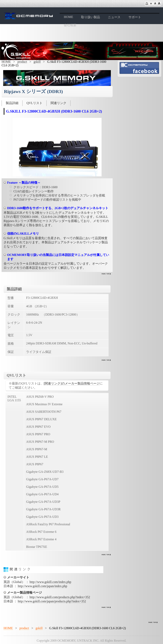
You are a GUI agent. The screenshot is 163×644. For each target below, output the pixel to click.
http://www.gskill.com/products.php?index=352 (60, 597)
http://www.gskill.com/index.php (50, 582)
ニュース (114, 17)
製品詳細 (12, 103)
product (22, 62)
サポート (135, 17)
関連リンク (58, 103)
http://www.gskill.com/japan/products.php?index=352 (52, 601)
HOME (68, 17)
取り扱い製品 (90, 17)
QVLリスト (34, 103)
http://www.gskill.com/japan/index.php (42, 586)
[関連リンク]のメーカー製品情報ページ (72, 383)
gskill (37, 62)
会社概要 (70, 25)
